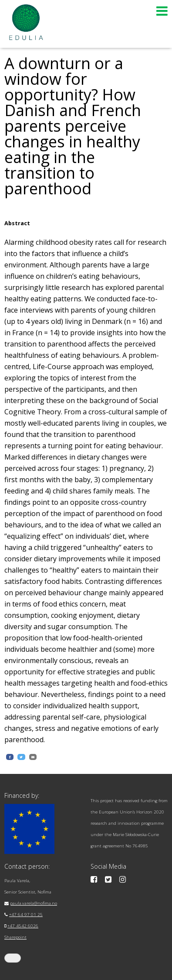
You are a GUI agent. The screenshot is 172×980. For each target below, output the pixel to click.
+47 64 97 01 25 (26, 915)
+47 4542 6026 (23, 926)
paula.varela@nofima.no (34, 903)
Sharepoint (15, 937)
